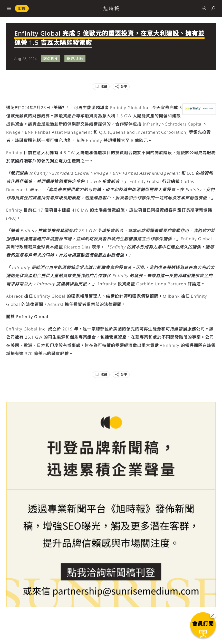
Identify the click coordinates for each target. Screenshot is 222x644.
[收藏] (101, 87)
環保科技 (51, 59)
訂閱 (22, 8)
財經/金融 (75, 59)
